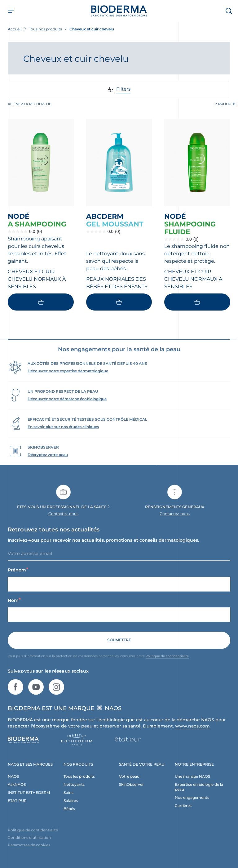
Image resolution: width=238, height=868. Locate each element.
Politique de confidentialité (167, 662)
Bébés (69, 815)
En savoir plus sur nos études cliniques (63, 433)
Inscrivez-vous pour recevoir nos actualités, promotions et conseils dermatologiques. (103, 547)
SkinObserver (131, 791)
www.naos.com (192, 732)
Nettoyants (74, 791)
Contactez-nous (64, 520)
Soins (68, 799)
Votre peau (129, 783)
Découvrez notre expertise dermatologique (68, 377)
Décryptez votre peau (48, 461)
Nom (14, 607)
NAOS (13, 783)
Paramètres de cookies (29, 851)
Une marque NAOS (192, 783)
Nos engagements (192, 804)
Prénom (18, 576)
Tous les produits (79, 783)
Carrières (183, 812)
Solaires (71, 807)
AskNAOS (17, 791)
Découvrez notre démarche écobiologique (67, 405)
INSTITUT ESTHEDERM (29, 799)
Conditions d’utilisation (29, 844)
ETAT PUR (17, 807)
